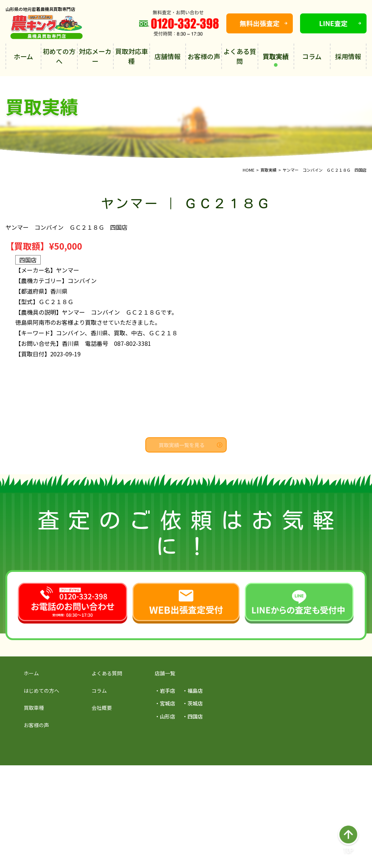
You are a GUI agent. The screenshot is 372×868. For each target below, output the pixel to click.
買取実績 (276, 59)
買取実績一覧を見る (191, 445)
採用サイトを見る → (79, 777)
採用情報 (348, 56)
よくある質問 (240, 56)
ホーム (23, 56)
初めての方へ (59, 56)
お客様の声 (204, 56)
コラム (312, 56)
